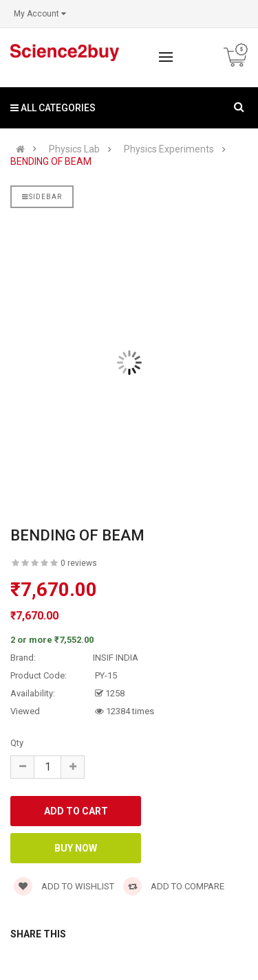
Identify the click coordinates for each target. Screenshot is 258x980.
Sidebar (42, 197)
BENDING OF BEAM (51, 162)
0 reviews (79, 563)
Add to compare (174, 886)
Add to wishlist (64, 886)
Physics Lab (74, 149)
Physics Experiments (169, 149)
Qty (17, 743)
